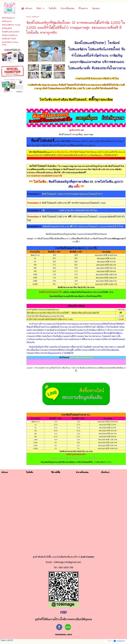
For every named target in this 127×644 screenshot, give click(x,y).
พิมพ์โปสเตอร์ (52, 210)
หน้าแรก (29, 17)
